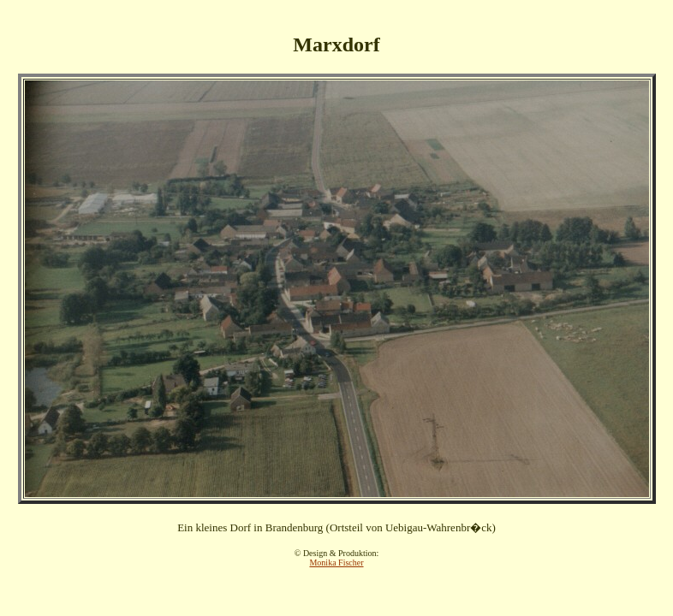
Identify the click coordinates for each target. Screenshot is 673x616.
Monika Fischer (336, 563)
